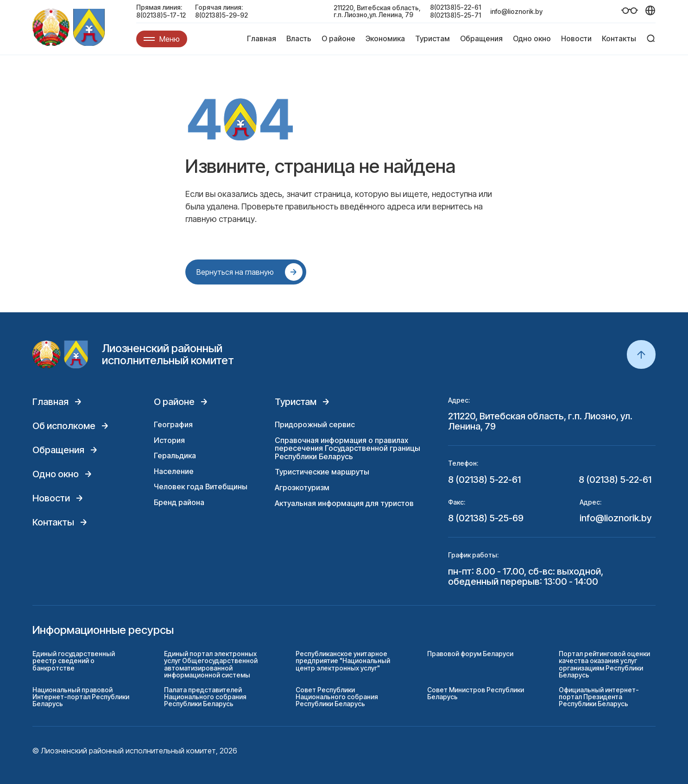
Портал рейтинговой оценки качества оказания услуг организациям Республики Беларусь (604, 664)
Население (174, 471)
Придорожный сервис (315, 424)
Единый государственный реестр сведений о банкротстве (74, 661)
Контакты (619, 38)
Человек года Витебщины (201, 487)
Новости (576, 38)
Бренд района (179, 502)
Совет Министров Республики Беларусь (476, 693)
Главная (262, 38)
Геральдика (175, 455)
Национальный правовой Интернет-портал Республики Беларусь (81, 697)
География (173, 424)
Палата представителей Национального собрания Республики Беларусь (205, 697)
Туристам (432, 38)
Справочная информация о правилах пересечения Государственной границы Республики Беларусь (347, 448)
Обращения (481, 38)
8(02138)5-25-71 (455, 15)
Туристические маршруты (322, 472)
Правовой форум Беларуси (470, 654)
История (169, 440)
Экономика (385, 38)
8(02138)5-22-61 (455, 7)
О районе (338, 38)
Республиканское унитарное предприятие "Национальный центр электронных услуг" (343, 661)
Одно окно (532, 38)
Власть (299, 38)
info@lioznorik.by (516, 11)
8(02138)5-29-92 (221, 15)
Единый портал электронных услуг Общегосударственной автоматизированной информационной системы (211, 664)
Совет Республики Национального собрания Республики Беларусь (337, 697)
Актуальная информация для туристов (344, 503)
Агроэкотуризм (302, 487)
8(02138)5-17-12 (161, 15)
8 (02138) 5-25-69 (486, 518)
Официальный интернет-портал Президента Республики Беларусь (599, 697)
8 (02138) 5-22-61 (484, 480)
